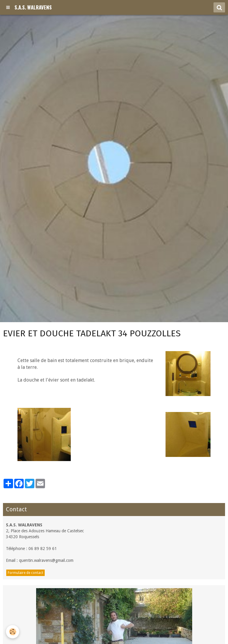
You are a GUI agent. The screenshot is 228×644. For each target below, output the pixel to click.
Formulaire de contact (25, 573)
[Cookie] (13, 632)
